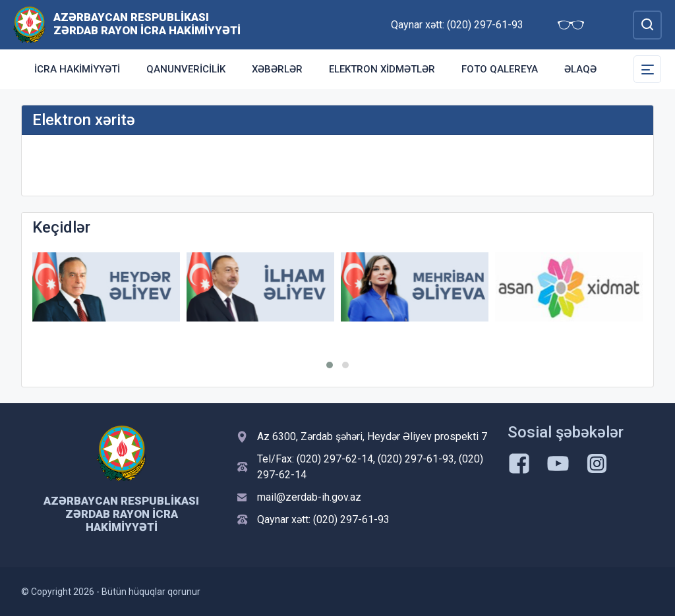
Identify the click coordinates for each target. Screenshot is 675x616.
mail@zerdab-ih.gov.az (309, 497)
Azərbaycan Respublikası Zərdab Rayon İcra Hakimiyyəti (147, 24)
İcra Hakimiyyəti (77, 69)
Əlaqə (580, 69)
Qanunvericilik (186, 69)
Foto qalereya (500, 69)
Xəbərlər (277, 69)
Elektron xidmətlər (382, 69)
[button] (330, 365)
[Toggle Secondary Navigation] (647, 69)
